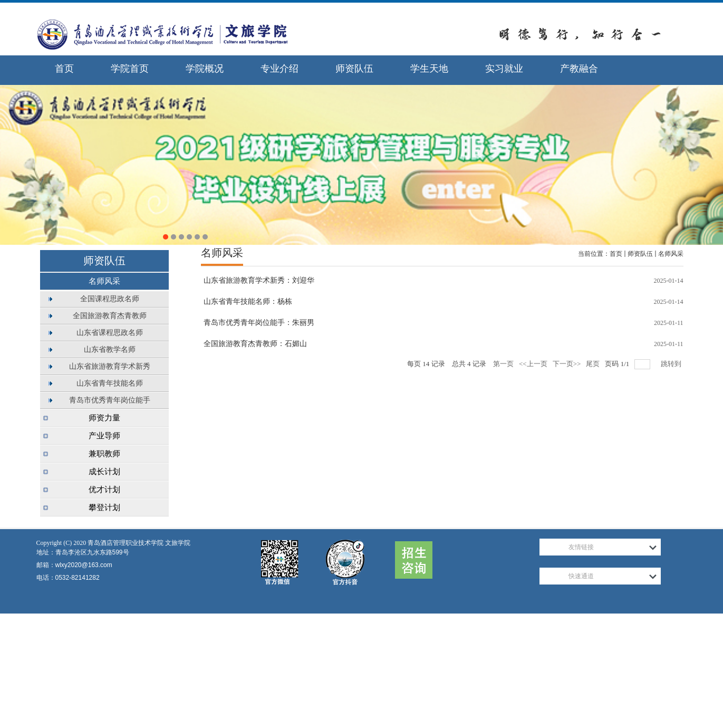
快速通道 (581, 576)
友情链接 (581, 547)
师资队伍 (640, 254)
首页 (616, 254)
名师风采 (671, 254)
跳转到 (672, 364)
